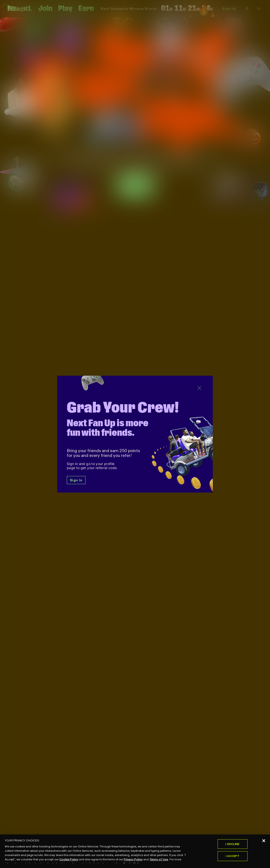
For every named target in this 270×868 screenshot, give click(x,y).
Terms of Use (159, 861)
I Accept (233, 858)
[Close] (264, 842)
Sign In (76, 480)
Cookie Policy (69, 861)
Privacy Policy (133, 861)
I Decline (232, 845)
